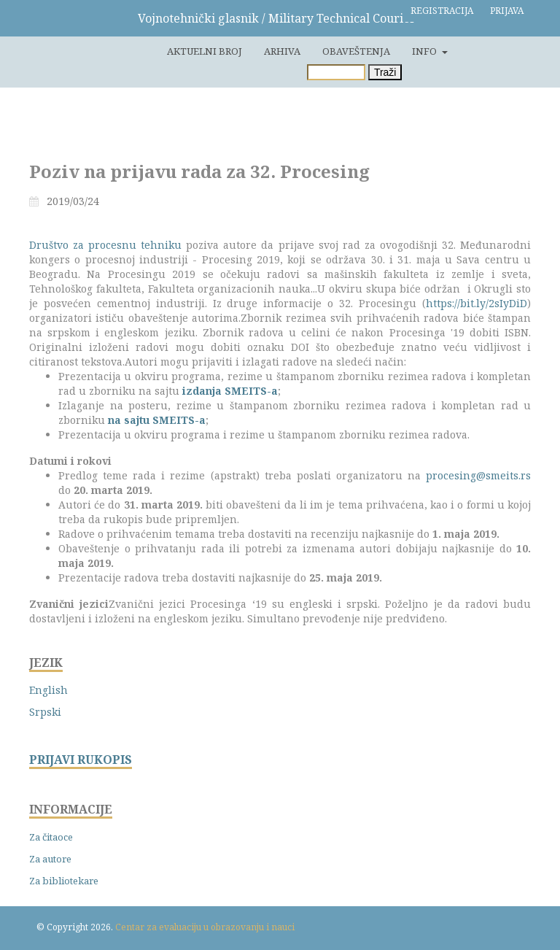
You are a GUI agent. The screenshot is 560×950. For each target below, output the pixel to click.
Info (425, 51)
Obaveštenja (356, 51)
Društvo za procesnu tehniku (105, 245)
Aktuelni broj (205, 51)
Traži (385, 72)
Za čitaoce (51, 837)
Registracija (442, 11)
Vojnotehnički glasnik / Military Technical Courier (277, 18)
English (48, 690)
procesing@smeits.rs (478, 475)
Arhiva (282, 51)
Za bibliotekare (64, 881)
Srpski (45, 712)
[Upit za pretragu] (336, 72)
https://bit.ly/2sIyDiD (477, 303)
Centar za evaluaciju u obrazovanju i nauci (205, 927)
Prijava (507, 11)
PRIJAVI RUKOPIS (81, 760)
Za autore (50, 859)
